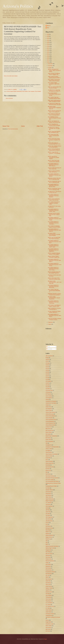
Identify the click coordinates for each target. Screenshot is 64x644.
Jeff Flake (48, 510)
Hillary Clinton (49, 497)
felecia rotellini (49, 626)
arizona (47, 620)
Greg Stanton (48, 493)
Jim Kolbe (48, 513)
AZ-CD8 (47, 378)
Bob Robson (48, 438)
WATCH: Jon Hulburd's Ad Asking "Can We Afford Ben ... (55, 122)
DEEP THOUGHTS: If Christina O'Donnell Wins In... (54, 309)
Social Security (49, 586)
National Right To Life (50, 548)
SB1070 (47, 577)
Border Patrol (48, 440)
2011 (48, 60)
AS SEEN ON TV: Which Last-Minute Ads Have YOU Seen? (55, 104)
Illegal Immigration (49, 501)
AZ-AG (47, 361)
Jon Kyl (47, 523)
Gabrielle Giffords (49, 490)
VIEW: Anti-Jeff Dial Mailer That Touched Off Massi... (54, 87)
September (51, 322)
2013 (48, 56)
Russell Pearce (49, 570)
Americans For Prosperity (51, 401)
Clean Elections (49, 452)
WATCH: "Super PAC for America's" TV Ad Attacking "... (54, 153)
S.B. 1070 (48, 575)
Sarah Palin (48, 581)
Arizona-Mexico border (50, 425)
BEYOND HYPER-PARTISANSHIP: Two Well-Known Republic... (54, 234)
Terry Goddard (38, 91)
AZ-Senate (48, 392)
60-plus (47, 358)
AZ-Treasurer (48, 394)
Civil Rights (48, 450)
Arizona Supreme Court (51, 423)
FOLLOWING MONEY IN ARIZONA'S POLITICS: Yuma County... (55, 265)
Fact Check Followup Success (52, 478)
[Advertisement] (23, 113)
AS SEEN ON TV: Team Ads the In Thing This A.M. (55, 192)
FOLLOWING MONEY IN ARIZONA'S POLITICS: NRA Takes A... (54, 260)
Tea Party (48, 594)
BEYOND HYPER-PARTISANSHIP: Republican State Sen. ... (54, 108)
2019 (48, 44)
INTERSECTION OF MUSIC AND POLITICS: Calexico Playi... (54, 215)
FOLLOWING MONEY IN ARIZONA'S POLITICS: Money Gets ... (53, 286)
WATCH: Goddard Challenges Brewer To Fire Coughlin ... (54, 254)
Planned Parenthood (50, 561)
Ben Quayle (48, 434)
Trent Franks (48, 599)
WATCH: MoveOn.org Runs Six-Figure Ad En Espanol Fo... (55, 111)
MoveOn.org (48, 539)
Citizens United (49, 449)
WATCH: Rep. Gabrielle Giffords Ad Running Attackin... (55, 147)
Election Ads (48, 471)
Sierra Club (48, 584)
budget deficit (48, 622)
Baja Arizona (48, 429)
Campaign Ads (49, 445)
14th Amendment (49, 356)
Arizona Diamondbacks (50, 416)
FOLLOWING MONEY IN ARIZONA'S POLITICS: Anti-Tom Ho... (54, 175)
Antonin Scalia (49, 410)
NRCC (47, 544)
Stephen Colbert (49, 588)
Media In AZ (48, 532)
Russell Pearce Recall (50, 572)
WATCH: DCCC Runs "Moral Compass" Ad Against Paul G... (54, 140)
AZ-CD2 (47, 367)
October (50, 68)
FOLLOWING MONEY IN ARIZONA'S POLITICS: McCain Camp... (53, 185)
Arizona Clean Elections (51, 412)
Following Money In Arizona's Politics (53, 483)
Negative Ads (48, 550)
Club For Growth (49, 456)
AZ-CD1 (47, 365)
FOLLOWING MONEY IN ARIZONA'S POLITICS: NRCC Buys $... (53, 165)
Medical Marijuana (49, 535)
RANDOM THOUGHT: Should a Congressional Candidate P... (54, 294)
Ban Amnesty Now (49, 430)
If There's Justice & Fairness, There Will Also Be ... (54, 171)
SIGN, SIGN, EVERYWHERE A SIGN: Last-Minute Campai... (54, 101)
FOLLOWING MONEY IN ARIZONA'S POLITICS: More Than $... (55, 316)
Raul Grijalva (48, 564)
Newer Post (6, 126)
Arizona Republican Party (51, 419)
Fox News (48, 488)
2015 (48, 52)
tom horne (48, 631)
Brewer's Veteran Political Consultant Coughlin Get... (54, 257)
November (50, 66)
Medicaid (48, 534)
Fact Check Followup (50, 476)
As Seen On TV (49, 427)
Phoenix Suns (49, 559)
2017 (48, 48)
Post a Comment (9, 98)
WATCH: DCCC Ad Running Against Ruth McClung (54, 199)
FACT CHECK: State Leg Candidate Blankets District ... (55, 98)
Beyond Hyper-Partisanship (16, 91)
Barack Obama (49, 432)
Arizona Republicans (50, 421)
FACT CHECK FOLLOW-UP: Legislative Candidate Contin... (54, 203)
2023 (48, 36)
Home (23, 126)
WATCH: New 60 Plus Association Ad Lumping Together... (53, 157)
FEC (47, 472)
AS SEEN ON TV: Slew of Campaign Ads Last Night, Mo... (54, 128)
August (50, 324)
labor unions (48, 629)
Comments (49, 349)
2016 (48, 50)
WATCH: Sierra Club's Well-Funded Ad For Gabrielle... (54, 161)
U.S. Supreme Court (50, 606)
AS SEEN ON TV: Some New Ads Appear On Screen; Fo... (54, 91)
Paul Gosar (48, 557)
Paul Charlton (25, 91)
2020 (48, 42)
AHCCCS (48, 359)
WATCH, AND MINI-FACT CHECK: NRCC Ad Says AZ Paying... (54, 70)
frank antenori (49, 628)
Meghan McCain (49, 537)
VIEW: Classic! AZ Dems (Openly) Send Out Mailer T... (55, 77)
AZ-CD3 (47, 369)
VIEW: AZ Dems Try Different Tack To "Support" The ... (54, 74)
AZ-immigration (49, 398)
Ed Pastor (48, 469)
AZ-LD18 (48, 385)
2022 (48, 38)
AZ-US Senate (49, 396)
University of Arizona (50, 614)
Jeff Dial (47, 508)
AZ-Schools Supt (49, 390)
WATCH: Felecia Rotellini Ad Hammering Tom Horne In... (54, 150)
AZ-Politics (48, 389)
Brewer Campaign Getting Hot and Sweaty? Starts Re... (54, 272)
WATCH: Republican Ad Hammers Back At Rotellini (54, 125)
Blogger (45, 639)
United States (48, 612)
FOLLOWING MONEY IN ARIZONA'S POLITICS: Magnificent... (53, 250)
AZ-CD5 (47, 372)
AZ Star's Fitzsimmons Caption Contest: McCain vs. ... (54, 312)
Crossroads (48, 458)
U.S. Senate (48, 605)
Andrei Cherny (49, 407)
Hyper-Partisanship (50, 499)
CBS (47, 443)
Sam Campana (31, 91)
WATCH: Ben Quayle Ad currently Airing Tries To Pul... (55, 143)
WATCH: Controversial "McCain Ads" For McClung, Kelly (54, 182)
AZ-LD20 (48, 387)
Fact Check (48, 474)
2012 (48, 58)
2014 (48, 54)
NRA (47, 543)
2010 (48, 62)
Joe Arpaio (48, 515)
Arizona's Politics (18, 6)
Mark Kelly (48, 530)
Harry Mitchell (49, 495)
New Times (48, 552)
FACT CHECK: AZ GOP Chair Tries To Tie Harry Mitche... (54, 114)
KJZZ (47, 524)
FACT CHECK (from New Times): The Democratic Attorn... (53, 136)
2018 (48, 46)
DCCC (47, 460)
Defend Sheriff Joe (49, 463)
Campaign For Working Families (52, 447)
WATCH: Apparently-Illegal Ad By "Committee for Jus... (54, 132)
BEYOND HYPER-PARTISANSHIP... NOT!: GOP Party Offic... (55, 282)
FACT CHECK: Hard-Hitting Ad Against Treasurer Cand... (54, 306)
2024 (48, 34)
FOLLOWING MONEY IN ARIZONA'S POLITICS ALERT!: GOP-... (53, 246)
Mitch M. (49, 26)
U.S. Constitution (49, 603)
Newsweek (48, 555)
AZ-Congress (48, 381)
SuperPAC (48, 590)
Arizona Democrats (50, 414)
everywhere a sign (49, 624)
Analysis (47, 405)
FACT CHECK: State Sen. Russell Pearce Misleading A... (54, 291)
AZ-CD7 (47, 376)
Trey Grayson (48, 601)
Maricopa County (49, 528)
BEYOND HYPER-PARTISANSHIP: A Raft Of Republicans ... (54, 298)
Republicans (48, 566)
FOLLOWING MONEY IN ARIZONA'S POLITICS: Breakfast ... (53, 196)
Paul (48, 28)
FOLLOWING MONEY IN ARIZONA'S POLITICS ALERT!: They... (53, 210)
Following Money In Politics (51, 486)
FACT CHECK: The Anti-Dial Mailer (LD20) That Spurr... (54, 80)
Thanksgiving (48, 597)
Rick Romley (48, 568)
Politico (47, 563)
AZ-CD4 (47, 370)
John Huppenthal (49, 517)
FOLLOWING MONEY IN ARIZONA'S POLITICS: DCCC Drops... (53, 269)
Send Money (48, 583)
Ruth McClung (49, 574)
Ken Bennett (48, 526)
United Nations (49, 610)
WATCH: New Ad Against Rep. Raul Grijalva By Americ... (54, 238)
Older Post (40, 126)
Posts (48, 347)
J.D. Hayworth (49, 503)
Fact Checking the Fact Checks (52, 481)
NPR (47, 541)
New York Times (49, 554)
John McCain (48, 519)
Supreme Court (49, 592)
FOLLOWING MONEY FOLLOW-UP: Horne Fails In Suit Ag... (54, 94)
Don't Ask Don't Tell (50, 467)
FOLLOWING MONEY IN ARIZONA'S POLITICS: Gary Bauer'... (54, 242)
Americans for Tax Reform (51, 403)
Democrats (48, 465)
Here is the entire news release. (11, 76)
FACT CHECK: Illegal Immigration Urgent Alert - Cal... (54, 84)
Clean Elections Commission (52, 454)
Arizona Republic (49, 418)
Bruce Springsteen (49, 441)
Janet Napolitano (49, 506)
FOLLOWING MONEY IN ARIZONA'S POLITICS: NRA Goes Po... (54, 230)
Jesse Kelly (48, 512)
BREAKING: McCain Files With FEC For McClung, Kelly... (54, 179)
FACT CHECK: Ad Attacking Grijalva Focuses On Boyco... (55, 227)
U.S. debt (48, 608)
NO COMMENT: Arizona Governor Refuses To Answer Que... (55, 118)
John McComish (49, 521)
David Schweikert (49, 461)
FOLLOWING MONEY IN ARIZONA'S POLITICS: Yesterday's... (53, 223)
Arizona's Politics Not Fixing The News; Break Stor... (55, 168)
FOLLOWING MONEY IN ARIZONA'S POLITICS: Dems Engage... (55, 219)
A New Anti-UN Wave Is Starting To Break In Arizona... (55, 319)
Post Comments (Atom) (13, 129)
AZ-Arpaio (48, 363)
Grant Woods (48, 492)
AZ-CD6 (47, 374)
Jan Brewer (48, 504)
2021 (48, 40)
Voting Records (49, 615)
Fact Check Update (50, 480)
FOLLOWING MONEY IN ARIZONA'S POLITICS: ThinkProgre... (53, 302)
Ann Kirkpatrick (49, 409)
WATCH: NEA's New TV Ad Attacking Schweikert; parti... (54, 279)
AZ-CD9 (47, 379)
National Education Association (52, 546)
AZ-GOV (8, 91)
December (50, 64)
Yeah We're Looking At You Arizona (53, 617)
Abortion (47, 399)
